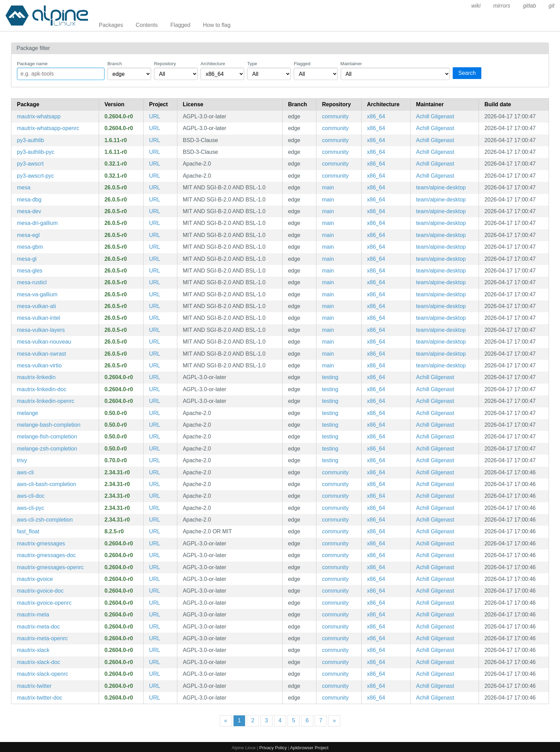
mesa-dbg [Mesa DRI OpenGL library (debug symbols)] (29, 200)
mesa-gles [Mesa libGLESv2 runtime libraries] (30, 271)
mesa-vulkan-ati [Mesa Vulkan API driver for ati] (36, 306)
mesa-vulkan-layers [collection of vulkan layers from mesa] (41, 330)
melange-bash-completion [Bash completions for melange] (49, 425)
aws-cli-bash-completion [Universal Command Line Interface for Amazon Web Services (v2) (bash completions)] (47, 484)
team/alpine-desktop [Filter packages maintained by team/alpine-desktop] (441, 187)
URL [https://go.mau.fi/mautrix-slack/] (155, 650)
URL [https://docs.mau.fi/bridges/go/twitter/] (155, 686)
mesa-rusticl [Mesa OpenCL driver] (32, 282)
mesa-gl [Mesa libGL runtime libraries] (27, 259)
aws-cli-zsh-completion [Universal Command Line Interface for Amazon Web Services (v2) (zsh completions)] (45, 520)
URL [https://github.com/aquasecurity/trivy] (155, 460)
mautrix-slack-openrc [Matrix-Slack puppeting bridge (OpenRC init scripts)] (42, 674)
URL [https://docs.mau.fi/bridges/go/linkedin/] (155, 377)
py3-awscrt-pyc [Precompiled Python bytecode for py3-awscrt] (36, 176)
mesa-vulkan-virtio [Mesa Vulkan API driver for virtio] (39, 365)
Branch (115, 64)
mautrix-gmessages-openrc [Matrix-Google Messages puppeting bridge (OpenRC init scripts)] (50, 567)
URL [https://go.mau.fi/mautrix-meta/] (155, 615)
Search (467, 73)
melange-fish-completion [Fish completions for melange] (47, 437)
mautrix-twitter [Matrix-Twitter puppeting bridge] (34, 686)
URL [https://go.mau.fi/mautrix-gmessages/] (155, 543)
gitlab (529, 6)
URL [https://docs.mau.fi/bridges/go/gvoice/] (155, 579)
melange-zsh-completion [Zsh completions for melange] (47, 449)
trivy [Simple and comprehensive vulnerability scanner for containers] (22, 460)
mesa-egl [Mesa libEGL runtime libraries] (28, 235)
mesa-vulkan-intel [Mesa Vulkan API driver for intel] (38, 318)
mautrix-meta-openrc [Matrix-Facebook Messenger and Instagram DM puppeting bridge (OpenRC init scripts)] (42, 638)
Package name (32, 64)
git (552, 6)
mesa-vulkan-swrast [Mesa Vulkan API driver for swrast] (41, 354)
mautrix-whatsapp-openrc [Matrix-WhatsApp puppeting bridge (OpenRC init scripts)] (48, 128)
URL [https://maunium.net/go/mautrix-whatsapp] (155, 116)
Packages (111, 25)
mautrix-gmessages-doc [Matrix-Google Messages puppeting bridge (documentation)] (46, 555)
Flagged (180, 25)
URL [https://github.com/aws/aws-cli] (155, 472)
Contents (147, 25)
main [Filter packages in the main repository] (328, 187)
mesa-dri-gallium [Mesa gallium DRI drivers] (37, 223)
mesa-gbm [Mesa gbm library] (30, 247)
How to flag (217, 25)
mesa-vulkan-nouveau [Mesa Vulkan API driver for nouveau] (44, 342)
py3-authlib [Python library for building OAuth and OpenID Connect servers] (30, 140)
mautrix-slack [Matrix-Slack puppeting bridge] (33, 650)
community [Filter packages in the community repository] (335, 116)
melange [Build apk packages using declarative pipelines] (27, 413)
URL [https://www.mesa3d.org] (155, 187)
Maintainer (351, 64)
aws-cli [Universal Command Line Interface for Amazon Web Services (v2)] (25, 472)
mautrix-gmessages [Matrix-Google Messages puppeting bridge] (41, 543)
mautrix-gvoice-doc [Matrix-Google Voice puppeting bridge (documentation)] (40, 591)
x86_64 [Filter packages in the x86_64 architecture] (376, 116)
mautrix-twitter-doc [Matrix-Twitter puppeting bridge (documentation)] (40, 698)
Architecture (213, 64)
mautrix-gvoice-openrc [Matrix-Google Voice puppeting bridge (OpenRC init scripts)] (44, 603)
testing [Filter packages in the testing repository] (330, 377)
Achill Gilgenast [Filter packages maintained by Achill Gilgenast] (435, 116)
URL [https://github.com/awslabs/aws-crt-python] (155, 164)
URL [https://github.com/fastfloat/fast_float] (155, 531)
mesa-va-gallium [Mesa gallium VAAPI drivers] (37, 294)
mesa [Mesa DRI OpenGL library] (24, 187)
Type (252, 64)
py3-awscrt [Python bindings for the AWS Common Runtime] (30, 164)
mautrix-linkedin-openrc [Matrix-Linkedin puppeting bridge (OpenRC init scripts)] (46, 401)
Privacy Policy (273, 748)
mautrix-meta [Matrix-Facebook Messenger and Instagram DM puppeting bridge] (33, 615)
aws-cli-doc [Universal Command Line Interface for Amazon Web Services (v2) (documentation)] (31, 496)
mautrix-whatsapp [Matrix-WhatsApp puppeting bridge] (39, 116)
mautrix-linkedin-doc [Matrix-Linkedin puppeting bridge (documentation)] (42, 389)
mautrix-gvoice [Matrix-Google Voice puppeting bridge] (35, 579)
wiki (476, 6)
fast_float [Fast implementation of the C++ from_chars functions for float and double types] (28, 531)
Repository (165, 64)
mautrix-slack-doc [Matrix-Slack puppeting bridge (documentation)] (38, 662)
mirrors (502, 6)
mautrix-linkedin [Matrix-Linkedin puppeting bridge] (36, 377)
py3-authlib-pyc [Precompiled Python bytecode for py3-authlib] (36, 152)
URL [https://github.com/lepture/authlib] (155, 140)
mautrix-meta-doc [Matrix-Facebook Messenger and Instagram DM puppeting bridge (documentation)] (38, 627)
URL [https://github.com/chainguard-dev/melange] (155, 413)
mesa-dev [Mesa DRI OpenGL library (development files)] (29, 211)
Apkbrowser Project (309, 748)
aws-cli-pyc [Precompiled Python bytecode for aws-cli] (31, 508)
